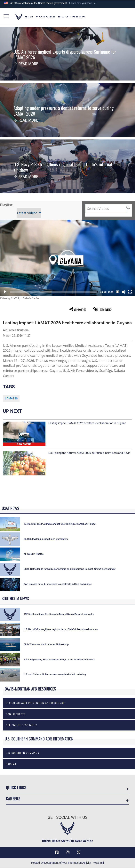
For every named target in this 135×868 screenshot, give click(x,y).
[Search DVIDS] (106, 209)
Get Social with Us (67, 817)
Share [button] (78, 309)
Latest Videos (28, 213)
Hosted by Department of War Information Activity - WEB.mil (67, 863)
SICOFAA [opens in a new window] (11, 764)
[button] (83, 3)
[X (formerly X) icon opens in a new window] (78, 852)
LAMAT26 (11, 398)
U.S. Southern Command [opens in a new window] (23, 753)
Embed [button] (102, 309)
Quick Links (16, 787)
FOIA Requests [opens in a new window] (16, 714)
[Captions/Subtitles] (117, 292)
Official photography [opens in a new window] (21, 725)
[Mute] (124, 292)
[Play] (5, 292)
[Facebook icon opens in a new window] (57, 852)
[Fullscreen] (130, 292)
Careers (13, 799)
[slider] (54, 292)
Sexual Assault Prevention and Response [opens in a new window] (35, 703)
